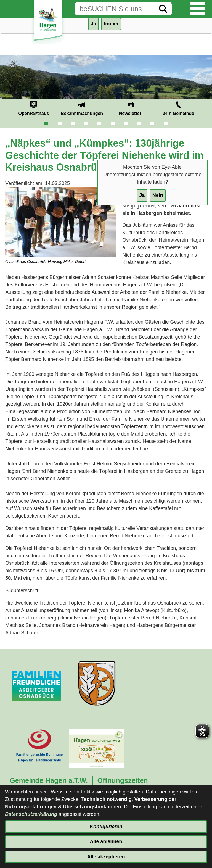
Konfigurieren (106, 827)
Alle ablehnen (106, 841)
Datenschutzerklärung (31, 814)
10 (166, 123)
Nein (158, 195)
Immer (111, 24)
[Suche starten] (163, 9)
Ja (142, 195)
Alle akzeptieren (106, 857)
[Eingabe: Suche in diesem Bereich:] (115, 9)
